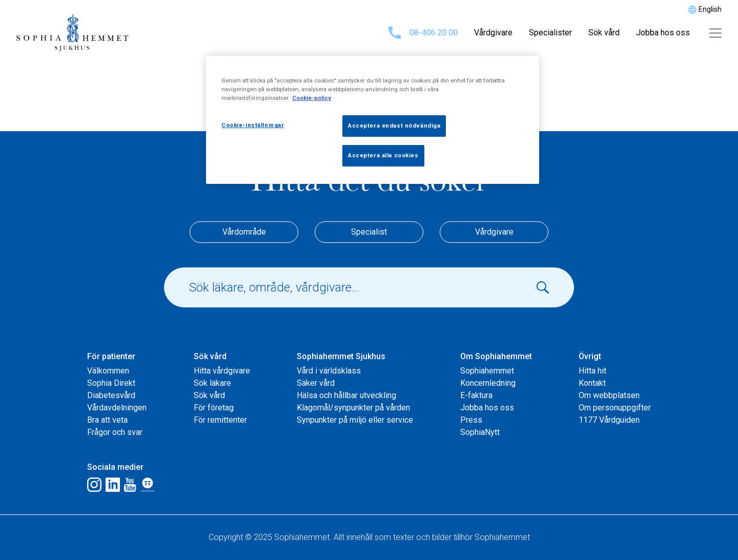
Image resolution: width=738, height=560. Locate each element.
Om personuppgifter (615, 408)
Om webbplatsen (609, 395)
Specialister (550, 33)
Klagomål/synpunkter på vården (353, 408)
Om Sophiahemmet (496, 356)
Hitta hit (592, 371)
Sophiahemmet (487, 371)
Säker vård (316, 383)
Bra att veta (107, 420)
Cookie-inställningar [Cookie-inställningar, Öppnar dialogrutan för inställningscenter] (253, 125)
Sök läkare (212, 383)
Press (471, 420)
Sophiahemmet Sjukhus (341, 356)
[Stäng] (525, 68)
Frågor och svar (115, 432)
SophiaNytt (480, 432)
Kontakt (592, 383)
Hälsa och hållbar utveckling (346, 395)
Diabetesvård (111, 395)
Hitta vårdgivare (222, 371)
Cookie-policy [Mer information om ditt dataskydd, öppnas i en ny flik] (312, 98)
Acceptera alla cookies (383, 155)
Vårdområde (244, 232)
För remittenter (220, 420)
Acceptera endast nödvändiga (394, 126)
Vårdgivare (493, 33)
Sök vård (604, 33)
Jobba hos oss (663, 33)
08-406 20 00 (423, 33)
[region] (373, 120)
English (710, 9)
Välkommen (108, 371)
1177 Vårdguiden (609, 420)
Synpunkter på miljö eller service (355, 420)
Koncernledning (488, 383)
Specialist (369, 232)
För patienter (111, 356)
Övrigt (590, 356)
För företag (214, 408)
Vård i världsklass (329, 371)
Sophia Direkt (111, 383)
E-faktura (476, 395)
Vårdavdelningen (117, 408)
